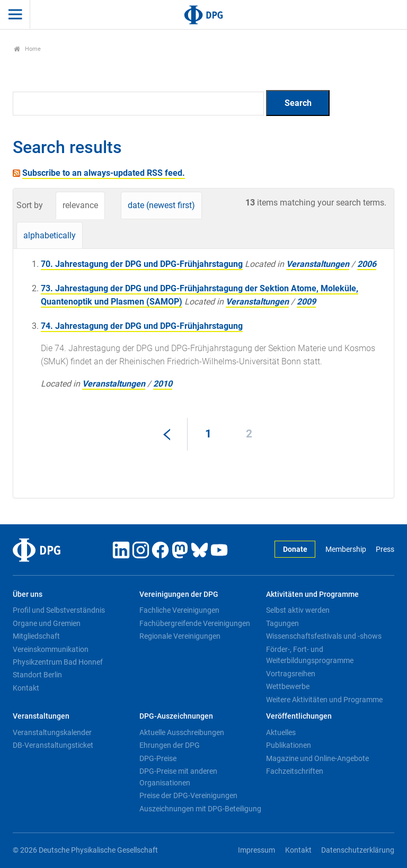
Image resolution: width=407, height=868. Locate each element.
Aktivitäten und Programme (312, 594)
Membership (346, 549)
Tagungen (282, 623)
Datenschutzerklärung (358, 850)
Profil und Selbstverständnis (59, 610)
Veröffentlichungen (299, 716)
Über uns (28, 594)
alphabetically (50, 235)
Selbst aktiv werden (298, 610)
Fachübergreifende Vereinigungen (195, 623)
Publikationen (289, 745)
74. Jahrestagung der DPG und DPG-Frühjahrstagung (142, 326)
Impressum (256, 850)
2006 (367, 264)
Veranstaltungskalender (52, 732)
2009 (306, 302)
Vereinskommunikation (51, 649)
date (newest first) (161, 205)
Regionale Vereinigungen (180, 636)
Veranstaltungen (318, 264)
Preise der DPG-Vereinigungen (188, 795)
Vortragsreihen (291, 674)
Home (27, 49)
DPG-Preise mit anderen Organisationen (178, 777)
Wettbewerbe (288, 686)
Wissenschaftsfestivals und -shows (324, 636)
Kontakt (26, 688)
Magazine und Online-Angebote (317, 758)
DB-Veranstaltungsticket (53, 745)
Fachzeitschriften (295, 771)
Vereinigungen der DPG (179, 594)
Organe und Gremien (47, 623)
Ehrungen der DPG (170, 745)
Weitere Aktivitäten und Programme (324, 700)
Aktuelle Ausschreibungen (182, 732)
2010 (163, 384)
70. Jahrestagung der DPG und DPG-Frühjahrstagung (142, 264)
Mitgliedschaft (36, 636)
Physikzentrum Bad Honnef (58, 662)
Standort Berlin (37, 675)
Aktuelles (281, 732)
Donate (295, 549)
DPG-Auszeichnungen (176, 716)
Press (385, 549)
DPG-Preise (158, 758)
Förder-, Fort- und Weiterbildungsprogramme (310, 655)
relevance (80, 205)
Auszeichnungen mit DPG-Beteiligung (200, 809)
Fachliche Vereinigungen (179, 610)
